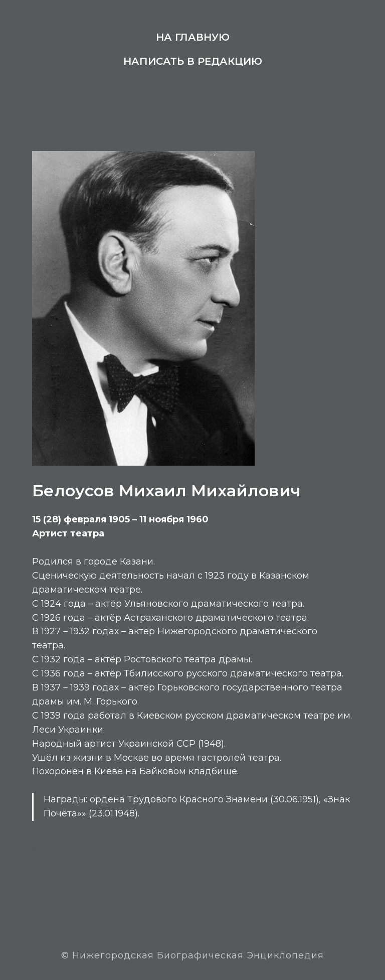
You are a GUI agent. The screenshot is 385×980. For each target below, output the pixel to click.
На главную (193, 37)
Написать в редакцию (193, 61)
